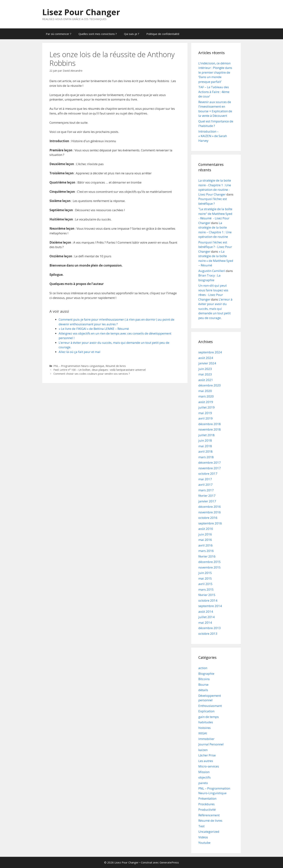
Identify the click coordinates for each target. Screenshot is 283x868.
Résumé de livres (116, 366)
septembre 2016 (210, 523)
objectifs (204, 777)
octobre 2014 (208, 600)
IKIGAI (203, 733)
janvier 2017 (207, 501)
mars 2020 (206, 396)
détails (203, 690)
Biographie (206, 674)
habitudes (206, 722)
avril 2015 (205, 584)
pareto (203, 783)
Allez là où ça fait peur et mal (80, 352)
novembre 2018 (210, 429)
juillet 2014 (206, 617)
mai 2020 (205, 391)
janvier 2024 (207, 363)
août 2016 (206, 529)
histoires (204, 728)
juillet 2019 (206, 407)
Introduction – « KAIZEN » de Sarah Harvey (213, 136)
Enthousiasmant (210, 706)
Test (201, 826)
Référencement (209, 815)
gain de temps (209, 717)
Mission (204, 772)
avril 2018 (205, 451)
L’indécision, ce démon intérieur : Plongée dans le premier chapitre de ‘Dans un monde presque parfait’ (215, 72)
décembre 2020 (210, 385)
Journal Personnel (211, 744)
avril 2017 (205, 485)
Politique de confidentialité (163, 34)
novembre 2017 (210, 468)
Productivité (207, 810)
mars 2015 (206, 589)
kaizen (203, 750)
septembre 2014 (210, 606)
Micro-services (209, 766)
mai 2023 (205, 374)
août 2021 (206, 380)
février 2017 (207, 496)
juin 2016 (205, 534)
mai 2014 (205, 623)
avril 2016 (205, 545)
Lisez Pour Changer (81, 12)
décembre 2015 (210, 562)
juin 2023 (205, 369)
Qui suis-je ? (132, 34)
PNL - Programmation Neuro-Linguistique (79, 366)
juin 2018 (205, 440)
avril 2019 (205, 418)
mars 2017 (206, 490)
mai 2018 (205, 446)
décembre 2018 (210, 424)
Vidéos (203, 837)
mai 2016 (205, 540)
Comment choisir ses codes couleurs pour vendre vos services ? (92, 374)
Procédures (206, 804)
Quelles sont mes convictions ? (98, 34)
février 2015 (207, 595)
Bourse (203, 685)
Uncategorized (209, 832)
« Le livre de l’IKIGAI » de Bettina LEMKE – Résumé (94, 329)
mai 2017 (205, 479)
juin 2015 (205, 573)
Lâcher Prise (207, 755)
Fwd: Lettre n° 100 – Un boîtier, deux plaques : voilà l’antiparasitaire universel (100, 370)
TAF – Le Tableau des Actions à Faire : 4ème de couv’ (214, 92)
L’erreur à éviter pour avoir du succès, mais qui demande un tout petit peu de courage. (215, 309)
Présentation (207, 798)
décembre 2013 (210, 628)
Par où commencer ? (59, 34)
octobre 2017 (208, 474)
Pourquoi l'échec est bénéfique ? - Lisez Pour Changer (215, 247)
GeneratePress (169, 862)
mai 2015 (205, 578)
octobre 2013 (208, 634)
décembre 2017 (210, 462)
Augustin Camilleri (212, 271)
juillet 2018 (206, 435)
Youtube (204, 843)
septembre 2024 (210, 352)
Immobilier (206, 739)
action (203, 668)
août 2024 (206, 358)
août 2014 (206, 611)
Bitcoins (204, 679)
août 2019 (206, 402)
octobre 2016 (208, 518)
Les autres (206, 761)
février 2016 (207, 556)
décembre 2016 (210, 507)
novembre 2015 (210, 567)
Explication (206, 711)
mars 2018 (206, 457)
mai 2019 (205, 413)
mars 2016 (206, 551)
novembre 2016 (210, 512)
